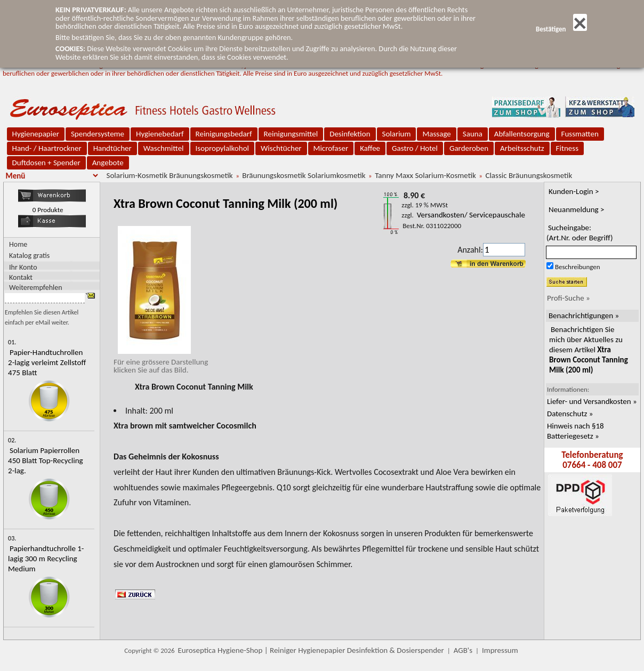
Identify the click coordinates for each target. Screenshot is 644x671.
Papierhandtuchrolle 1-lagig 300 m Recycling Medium (46, 559)
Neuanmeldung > (577, 209)
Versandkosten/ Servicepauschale (471, 215)
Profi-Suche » (569, 298)
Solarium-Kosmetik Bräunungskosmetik (170, 175)
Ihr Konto (23, 267)
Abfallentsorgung (522, 134)
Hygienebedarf (160, 134)
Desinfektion (350, 134)
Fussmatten (580, 134)
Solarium (397, 134)
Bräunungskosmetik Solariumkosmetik (304, 175)
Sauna (473, 134)
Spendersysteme (98, 134)
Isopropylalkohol (222, 148)
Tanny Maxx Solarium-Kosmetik (425, 175)
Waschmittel (164, 148)
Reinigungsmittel (291, 134)
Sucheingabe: (580, 233)
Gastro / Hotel (415, 148)
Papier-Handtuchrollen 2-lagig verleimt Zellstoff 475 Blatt (47, 362)
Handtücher (112, 148)
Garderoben (469, 148)
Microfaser (331, 148)
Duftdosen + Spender (46, 163)
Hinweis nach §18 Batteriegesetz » (575, 431)
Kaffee (370, 148)
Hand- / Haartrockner (47, 148)
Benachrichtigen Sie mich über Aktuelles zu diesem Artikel (589, 350)
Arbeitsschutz (522, 148)
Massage (436, 134)
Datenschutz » (570, 414)
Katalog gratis (29, 256)
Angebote (108, 163)
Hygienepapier (36, 134)
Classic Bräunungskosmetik (529, 175)
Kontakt (21, 277)
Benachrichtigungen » (584, 316)
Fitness (567, 148)
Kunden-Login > (574, 191)
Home (18, 244)
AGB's (463, 650)
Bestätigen (561, 29)
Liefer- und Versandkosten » (592, 401)
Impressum (500, 650)
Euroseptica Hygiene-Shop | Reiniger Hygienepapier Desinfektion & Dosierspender (311, 650)
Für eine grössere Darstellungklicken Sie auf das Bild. (161, 362)
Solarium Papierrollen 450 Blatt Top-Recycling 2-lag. (46, 460)
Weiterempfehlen (36, 287)
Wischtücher (281, 148)
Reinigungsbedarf (224, 134)
